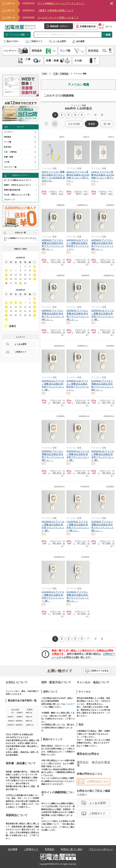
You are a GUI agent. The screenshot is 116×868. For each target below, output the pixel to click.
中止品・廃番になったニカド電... (17, 195)
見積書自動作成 (86, 26)
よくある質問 (57, 41)
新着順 (92, 124)
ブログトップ (9, 200)
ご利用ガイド (34, 41)
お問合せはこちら (93, 781)
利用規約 (50, 849)
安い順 (107, 124)
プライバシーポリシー (101, 849)
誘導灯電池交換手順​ (12, 190)
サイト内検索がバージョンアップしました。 (20, 239)
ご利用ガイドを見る (97, 671)
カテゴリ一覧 (10, 167)
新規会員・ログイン (57, 26)
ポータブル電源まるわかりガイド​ (18, 180)
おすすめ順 (74, 124)
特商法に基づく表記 (72, 849)
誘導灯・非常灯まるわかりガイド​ (18, 185)
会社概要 (78, 41)
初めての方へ (11, 41)
